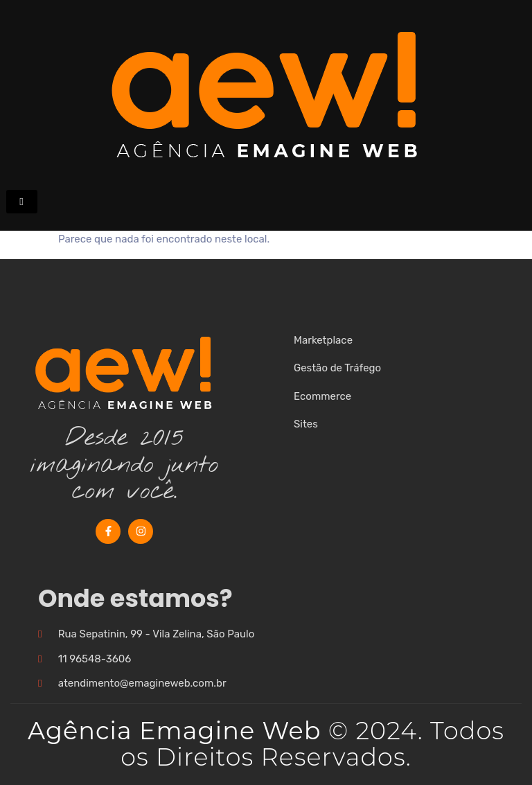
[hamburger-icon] (22, 202)
